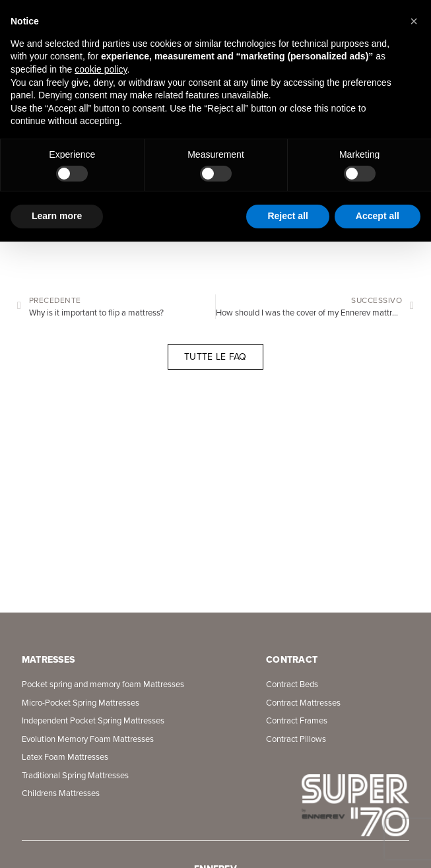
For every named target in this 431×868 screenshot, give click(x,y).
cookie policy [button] (101, 69)
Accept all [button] (378, 216)
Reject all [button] (287, 216)
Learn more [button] (57, 216)
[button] (414, 21)
